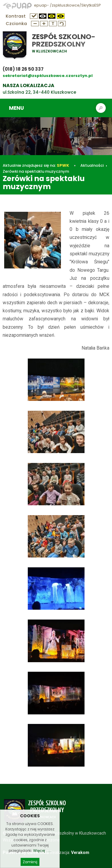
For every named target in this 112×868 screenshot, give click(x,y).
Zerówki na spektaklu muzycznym (36, 171)
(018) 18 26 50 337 (23, 69)
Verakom (80, 852)
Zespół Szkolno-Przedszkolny (64, 40)
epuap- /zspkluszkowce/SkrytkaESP (52, 5)
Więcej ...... (42, 857)
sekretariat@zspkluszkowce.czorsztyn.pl (48, 76)
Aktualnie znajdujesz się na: (36, 165)
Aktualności (92, 165)
